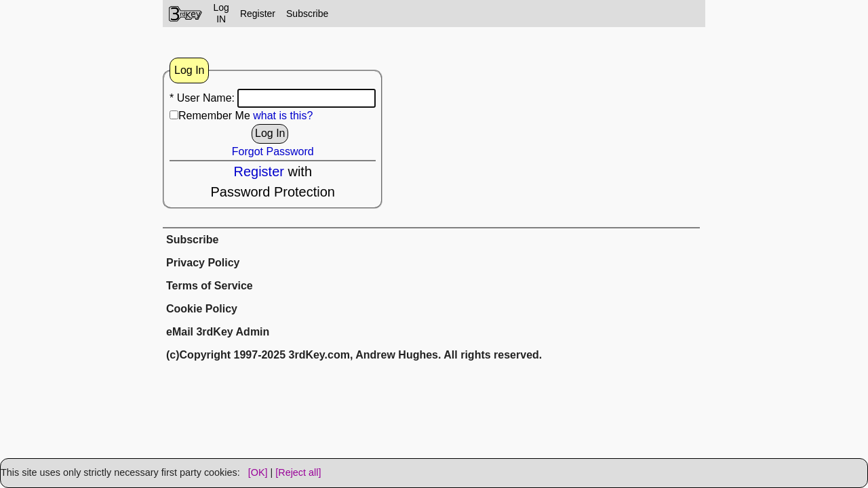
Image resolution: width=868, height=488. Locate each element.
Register (258, 14)
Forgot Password (273, 151)
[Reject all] (298, 472)
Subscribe (307, 14)
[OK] (258, 472)
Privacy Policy (203, 263)
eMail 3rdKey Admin (218, 332)
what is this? (283, 116)
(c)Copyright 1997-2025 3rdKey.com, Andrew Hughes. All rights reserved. (354, 355)
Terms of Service (210, 286)
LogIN (221, 13)
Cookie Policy (202, 309)
